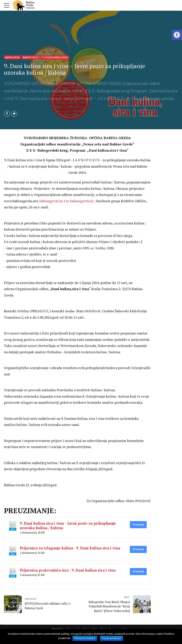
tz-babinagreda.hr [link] (80, 201)
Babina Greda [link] (12, 57)
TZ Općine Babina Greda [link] (55, 57)
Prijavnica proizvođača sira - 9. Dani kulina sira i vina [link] (68, 570)
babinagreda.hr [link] (51, 201)
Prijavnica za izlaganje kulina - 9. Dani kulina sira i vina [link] (70, 548)
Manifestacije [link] (31, 57)
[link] (177, 35)
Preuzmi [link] (138, 525)
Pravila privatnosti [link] (112, 638)
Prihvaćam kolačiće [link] (85, 638)
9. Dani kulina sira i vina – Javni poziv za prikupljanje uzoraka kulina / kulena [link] (68, 526)
